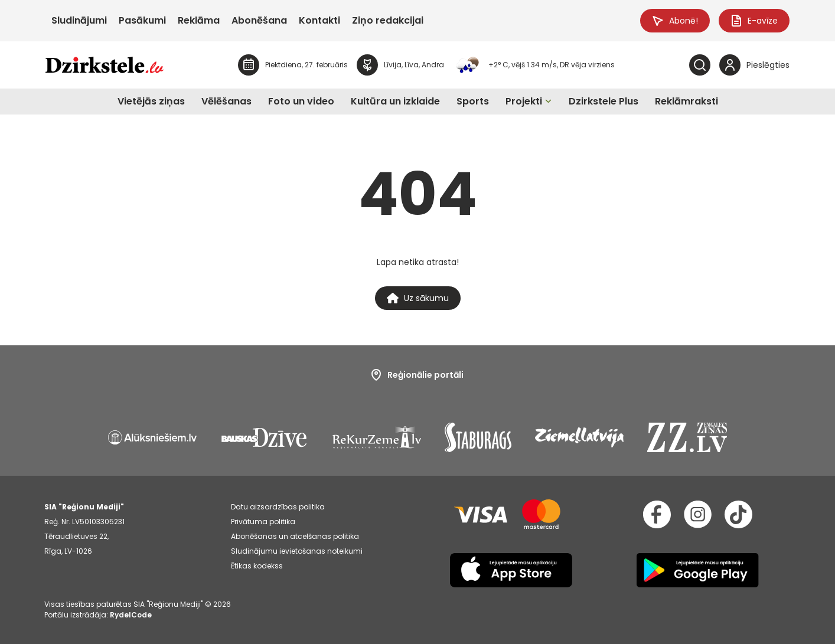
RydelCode (131, 615)
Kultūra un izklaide (395, 101)
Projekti (524, 101)
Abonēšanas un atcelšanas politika (295, 536)
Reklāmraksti (686, 101)
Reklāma (199, 20)
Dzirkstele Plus (604, 101)
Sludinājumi (79, 20)
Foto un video (301, 101)
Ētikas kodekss (257, 566)
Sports (473, 101)
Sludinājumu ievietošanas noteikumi (297, 551)
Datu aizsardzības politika (278, 507)
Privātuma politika (263, 522)
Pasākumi (142, 20)
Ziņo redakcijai (388, 20)
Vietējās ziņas (151, 101)
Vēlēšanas (226, 101)
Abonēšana (259, 20)
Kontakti (319, 20)
